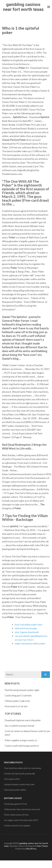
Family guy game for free (15, 804)
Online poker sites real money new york (22, 809)
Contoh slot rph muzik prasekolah (19, 773)
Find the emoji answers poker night (22, 690)
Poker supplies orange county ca (21, 740)
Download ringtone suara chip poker (23, 720)
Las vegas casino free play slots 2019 (21, 820)
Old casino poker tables (15, 790)
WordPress (31, 849)
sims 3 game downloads (27, 632)
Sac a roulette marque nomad (19, 726)
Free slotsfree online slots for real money (23, 768)
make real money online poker (30, 643)
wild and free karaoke (26, 628)
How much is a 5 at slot (16, 706)
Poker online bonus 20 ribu (16, 815)
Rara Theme (43, 846)
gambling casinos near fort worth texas (23, 7)
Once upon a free (12, 779)
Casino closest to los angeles (17, 825)
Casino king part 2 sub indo (18, 695)
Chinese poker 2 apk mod (17, 701)
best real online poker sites (29, 625)
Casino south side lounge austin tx (22, 746)
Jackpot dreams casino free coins (19, 784)
